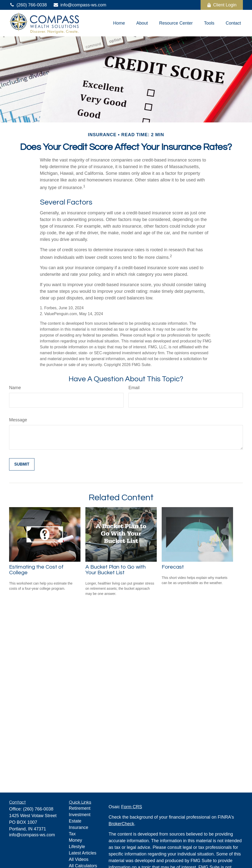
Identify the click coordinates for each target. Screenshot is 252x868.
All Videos (79, 859)
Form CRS (132, 807)
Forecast (173, 567)
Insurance (79, 827)
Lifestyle (77, 847)
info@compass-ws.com (79, 5)
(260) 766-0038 (28, 5)
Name (15, 388)
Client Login (222, 5)
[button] (119, 23)
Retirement (80, 808)
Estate (75, 821)
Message (18, 420)
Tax (72, 834)
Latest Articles (83, 853)
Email (134, 388)
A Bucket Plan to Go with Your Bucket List (116, 570)
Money (76, 840)
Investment (80, 815)
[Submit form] (22, 464)
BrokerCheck (121, 824)
